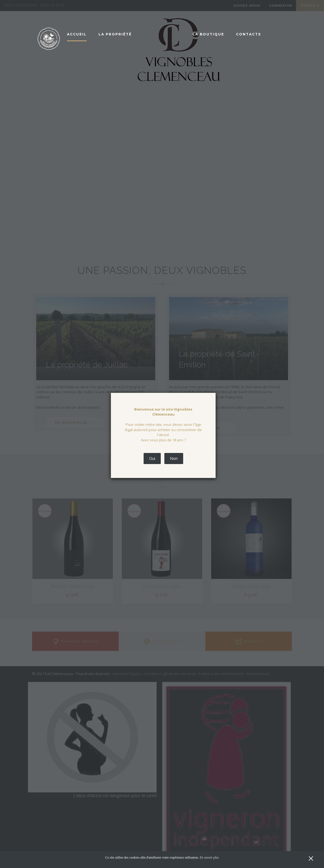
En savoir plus (209, 857)
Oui (152, 458)
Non (174, 458)
